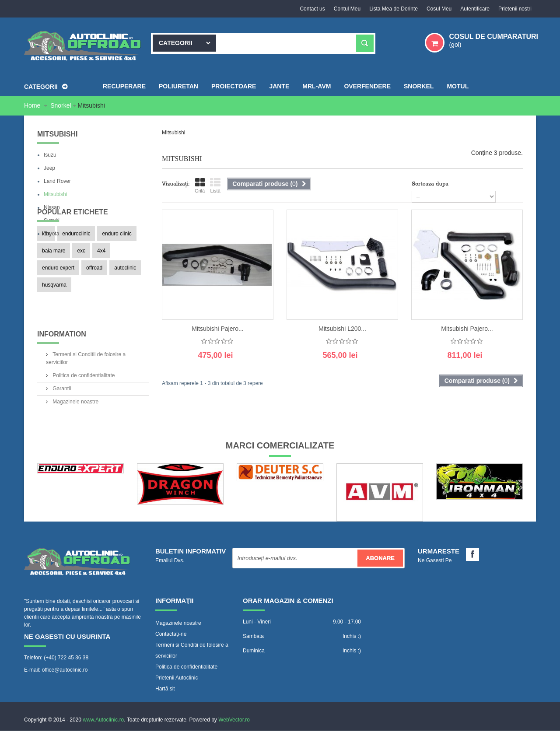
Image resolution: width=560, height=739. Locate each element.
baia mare (54, 298)
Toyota (51, 234)
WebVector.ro (234, 728)
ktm (46, 280)
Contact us (312, 9)
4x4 (101, 298)
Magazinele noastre (75, 424)
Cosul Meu (439, 9)
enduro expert (58, 315)
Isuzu (50, 155)
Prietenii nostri (515, 9)
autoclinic (125, 315)
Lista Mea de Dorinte (394, 9)
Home (33, 105)
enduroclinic (76, 280)
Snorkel (61, 105)
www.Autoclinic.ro (103, 728)
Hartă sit (165, 705)
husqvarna (54, 332)
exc (81, 298)
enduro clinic (117, 280)
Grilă (200, 186)
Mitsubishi (55, 194)
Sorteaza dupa (430, 184)
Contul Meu (347, 9)
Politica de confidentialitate (83, 398)
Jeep (49, 168)
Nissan (52, 207)
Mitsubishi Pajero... (217, 329)
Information (62, 360)
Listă (215, 186)
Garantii (61, 411)
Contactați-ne (171, 650)
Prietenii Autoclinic (177, 694)
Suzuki (52, 221)
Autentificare (475, 9)
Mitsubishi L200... (342, 329)
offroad (94, 315)
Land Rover (57, 181)
